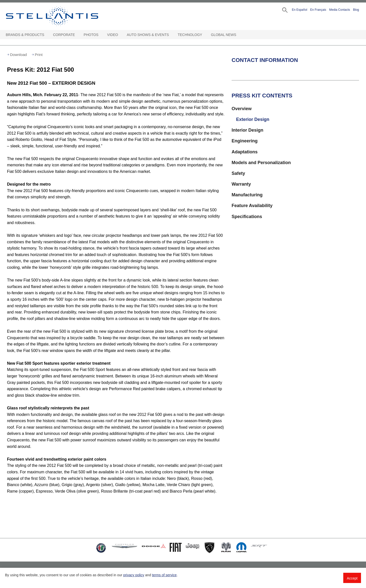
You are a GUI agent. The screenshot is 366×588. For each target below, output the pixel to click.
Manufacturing (247, 195)
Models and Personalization (261, 163)
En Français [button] (318, 10)
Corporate (64, 35)
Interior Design (247, 130)
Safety (238, 173)
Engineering (245, 141)
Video (113, 35)
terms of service (164, 575)
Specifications (247, 217)
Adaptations (245, 152)
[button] (284, 10)
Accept (352, 578)
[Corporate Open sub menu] (77, 35)
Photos (91, 35)
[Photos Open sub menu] (101, 35)
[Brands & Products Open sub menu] (47, 35)
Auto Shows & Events (148, 35)
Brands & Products (25, 35)
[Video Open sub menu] (120, 35)
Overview (242, 109)
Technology (190, 35)
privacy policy (134, 575)
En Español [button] (299, 10)
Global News (223, 35)
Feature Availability (252, 206)
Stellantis (63, 16)
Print (39, 55)
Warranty (241, 184)
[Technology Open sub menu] (205, 35)
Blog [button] (356, 10)
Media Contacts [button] (340, 10)
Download (18, 55)
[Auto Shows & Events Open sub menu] (171, 35)
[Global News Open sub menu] (239, 35)
